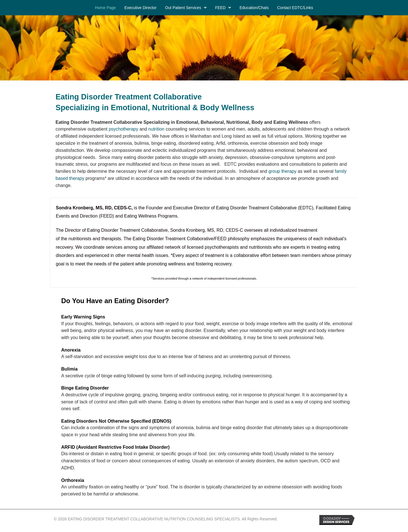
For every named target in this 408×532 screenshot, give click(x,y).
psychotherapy (124, 129)
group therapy (283, 171)
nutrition (157, 129)
